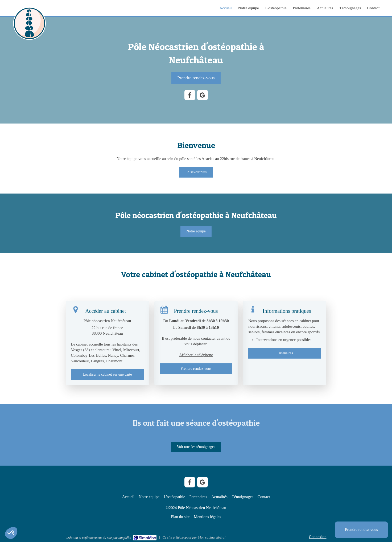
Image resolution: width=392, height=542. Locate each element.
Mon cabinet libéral (212, 537)
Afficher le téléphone (196, 355)
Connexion (318, 537)
